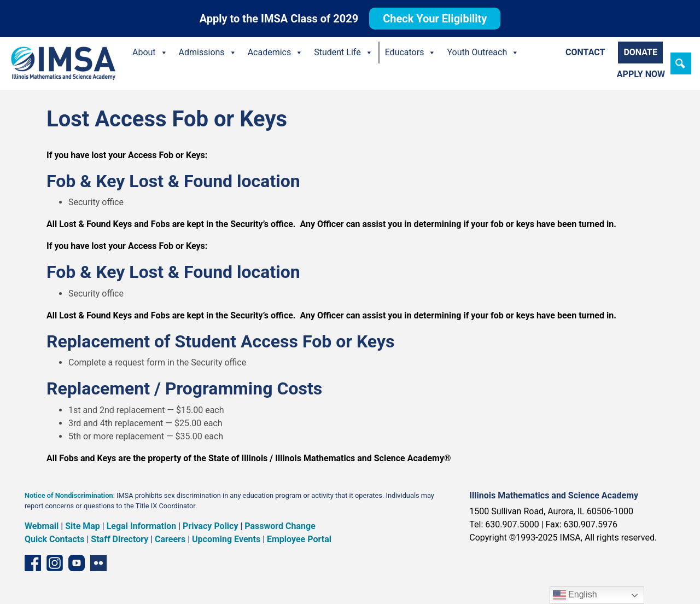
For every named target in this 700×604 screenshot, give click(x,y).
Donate (640, 52)
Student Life (343, 53)
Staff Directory (119, 539)
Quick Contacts (55, 539)
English (575, 595)
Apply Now (641, 74)
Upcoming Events (226, 539)
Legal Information (142, 526)
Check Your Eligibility (435, 19)
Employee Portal (299, 539)
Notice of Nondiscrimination (69, 495)
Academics (276, 53)
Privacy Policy (210, 526)
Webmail (42, 526)
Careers (170, 539)
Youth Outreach (483, 53)
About (150, 53)
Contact (585, 52)
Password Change (280, 526)
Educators (411, 53)
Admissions (208, 53)
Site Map (83, 526)
